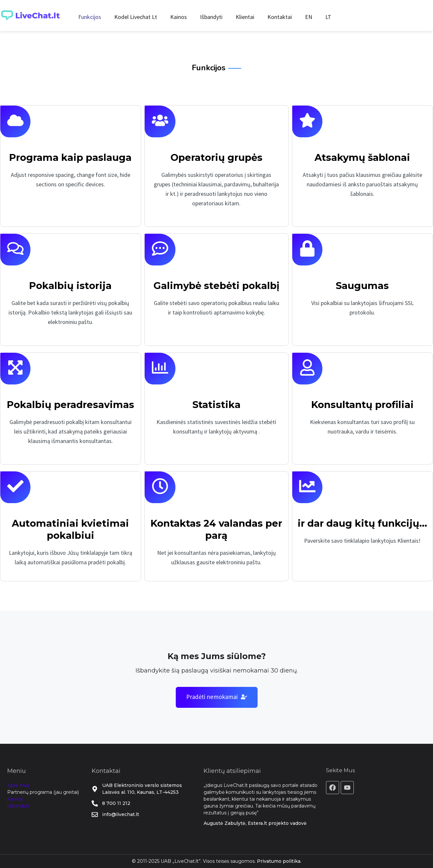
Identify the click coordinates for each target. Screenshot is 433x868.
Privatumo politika (279, 861)
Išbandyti (211, 17)
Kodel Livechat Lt (136, 17)
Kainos (179, 17)
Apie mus (18, 785)
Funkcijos (90, 17)
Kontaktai (280, 17)
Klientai (245, 17)
